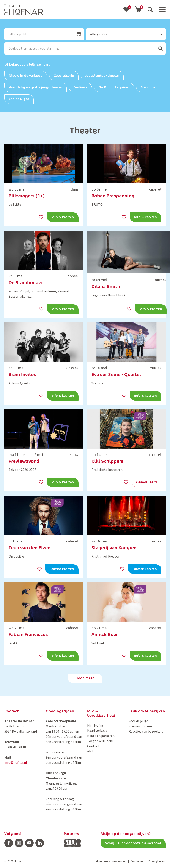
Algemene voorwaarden (111, 861)
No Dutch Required (114, 87)
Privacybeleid (157, 861)
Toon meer (85, 678)
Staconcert (149, 87)
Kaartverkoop (97, 731)
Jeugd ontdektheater (102, 76)
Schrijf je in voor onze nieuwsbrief (133, 843)
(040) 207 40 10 (15, 747)
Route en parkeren (101, 736)
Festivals (80, 87)
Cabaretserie (64, 76)
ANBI (91, 751)
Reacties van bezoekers (146, 732)
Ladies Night (19, 99)
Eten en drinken (140, 726)
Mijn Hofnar (96, 725)
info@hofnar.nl (16, 763)
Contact (93, 746)
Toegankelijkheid (100, 741)
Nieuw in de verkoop (26, 76)
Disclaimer (137, 861)
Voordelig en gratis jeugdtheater (35, 87)
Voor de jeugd (138, 721)
